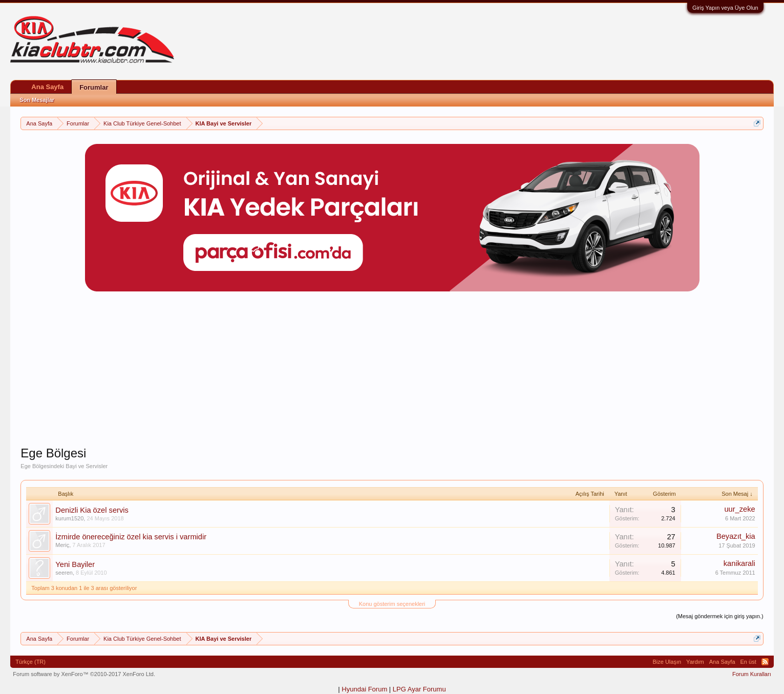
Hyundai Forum (364, 689)
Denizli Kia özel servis (92, 510)
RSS (765, 662)
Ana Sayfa (47, 87)
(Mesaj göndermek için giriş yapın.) (720, 616)
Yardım (695, 662)
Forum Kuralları (752, 674)
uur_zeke (739, 509)
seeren (64, 573)
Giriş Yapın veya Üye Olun (725, 8)
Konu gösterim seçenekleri (392, 604)
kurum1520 (69, 518)
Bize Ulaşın (667, 662)
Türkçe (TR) (30, 662)
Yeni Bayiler (75, 564)
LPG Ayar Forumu (419, 689)
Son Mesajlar (37, 100)
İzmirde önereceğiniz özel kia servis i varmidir (131, 537)
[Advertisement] (392, 374)
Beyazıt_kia (736, 536)
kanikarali (739, 563)
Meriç (62, 545)
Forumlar (94, 87)
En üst (748, 662)
